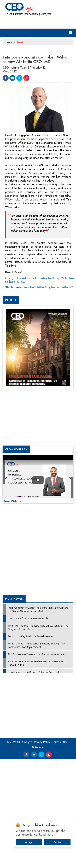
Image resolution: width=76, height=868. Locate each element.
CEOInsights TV (16, 506)
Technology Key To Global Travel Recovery (31, 693)
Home (9, 42)
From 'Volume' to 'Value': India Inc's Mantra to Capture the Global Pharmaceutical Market (38, 666)
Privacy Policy (42, 798)
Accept (29, 842)
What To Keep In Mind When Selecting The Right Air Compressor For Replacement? (36, 702)
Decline (57, 842)
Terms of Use (60, 798)
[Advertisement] (31, 298)
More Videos (12, 557)
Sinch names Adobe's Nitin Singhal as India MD (39, 344)
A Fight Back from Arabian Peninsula (28, 675)
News (20, 42)
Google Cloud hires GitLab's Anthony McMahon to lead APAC (40, 336)
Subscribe (38, 803)
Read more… (48, 835)
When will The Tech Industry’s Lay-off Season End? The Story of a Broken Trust (38, 684)
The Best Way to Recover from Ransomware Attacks (37, 710)
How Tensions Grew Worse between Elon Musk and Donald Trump (36, 719)
